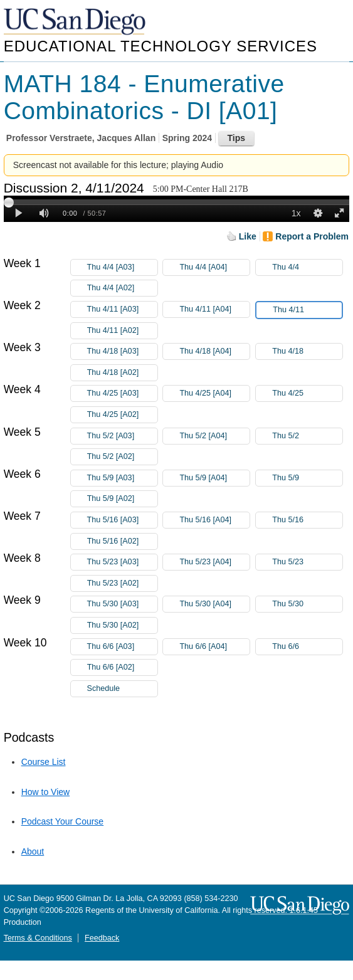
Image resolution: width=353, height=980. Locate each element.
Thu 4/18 (307, 351)
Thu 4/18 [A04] (214, 351)
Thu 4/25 (307, 393)
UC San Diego (76, 22)
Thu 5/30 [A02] (122, 625)
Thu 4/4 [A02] (122, 288)
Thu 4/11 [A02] (122, 331)
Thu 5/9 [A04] (214, 478)
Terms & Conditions (38, 938)
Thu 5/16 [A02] (122, 541)
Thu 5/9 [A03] (122, 478)
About (33, 851)
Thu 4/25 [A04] (214, 393)
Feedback (102, 938)
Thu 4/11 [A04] (214, 309)
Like (248, 236)
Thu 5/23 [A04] (214, 562)
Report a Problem (312, 236)
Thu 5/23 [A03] (122, 562)
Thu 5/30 (307, 604)
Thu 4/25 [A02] (122, 415)
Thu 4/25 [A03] (122, 393)
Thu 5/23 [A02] (122, 583)
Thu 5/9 (307, 478)
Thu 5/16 (307, 520)
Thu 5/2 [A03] (122, 436)
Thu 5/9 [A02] (122, 499)
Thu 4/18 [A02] (122, 373)
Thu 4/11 (307, 310)
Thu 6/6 (307, 647)
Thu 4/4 (307, 267)
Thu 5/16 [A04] (214, 520)
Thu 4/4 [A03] (122, 267)
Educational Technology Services (161, 46)
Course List (44, 762)
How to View (46, 792)
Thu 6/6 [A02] (122, 667)
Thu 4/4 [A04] (214, 267)
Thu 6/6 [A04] (214, 647)
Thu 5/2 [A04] (214, 436)
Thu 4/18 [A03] (122, 351)
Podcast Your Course (63, 821)
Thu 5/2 (307, 436)
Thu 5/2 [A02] (122, 457)
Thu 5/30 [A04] (214, 604)
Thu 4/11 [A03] (122, 309)
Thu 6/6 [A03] (122, 647)
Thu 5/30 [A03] (122, 604)
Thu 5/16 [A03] (122, 520)
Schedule (104, 688)
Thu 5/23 (307, 562)
